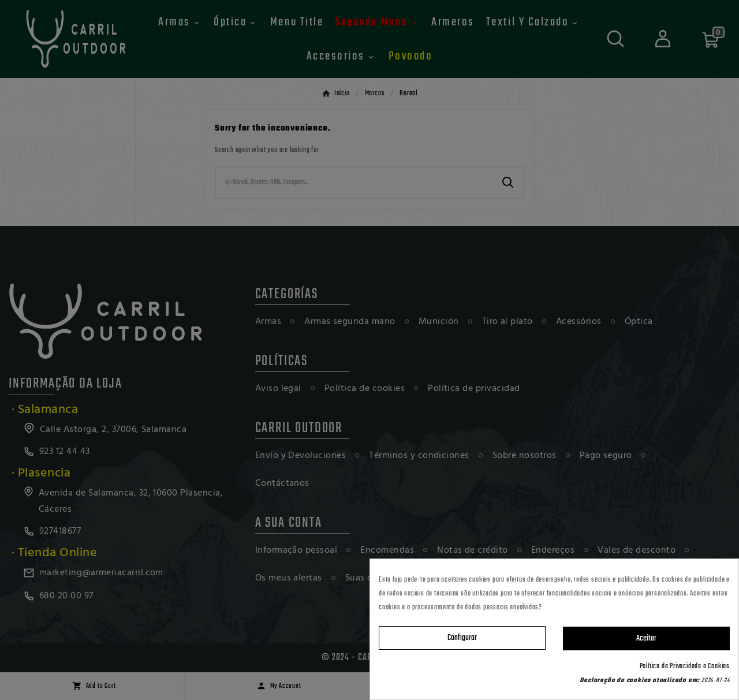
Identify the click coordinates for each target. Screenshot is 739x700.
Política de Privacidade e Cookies (685, 667)
